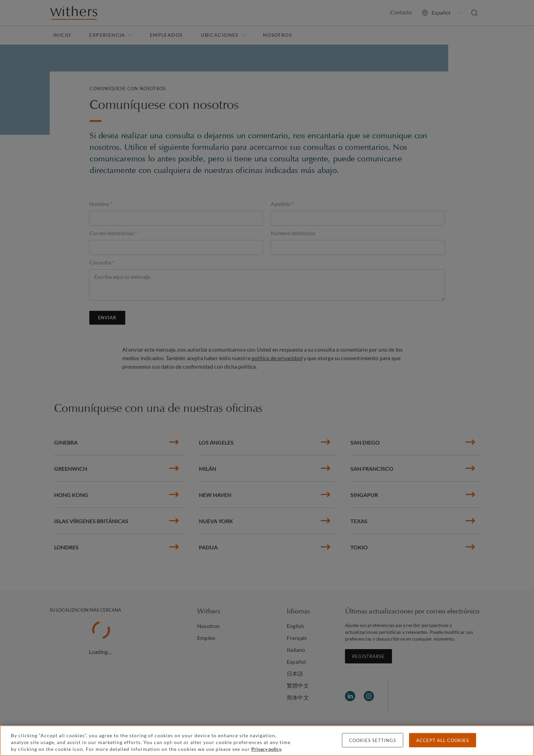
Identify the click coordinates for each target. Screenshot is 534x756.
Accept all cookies (443, 740)
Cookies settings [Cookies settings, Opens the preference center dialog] (373, 740)
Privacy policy (266, 749)
